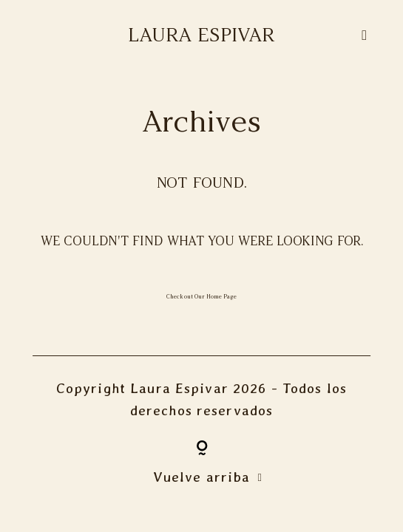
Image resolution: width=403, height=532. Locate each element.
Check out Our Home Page (201, 297)
